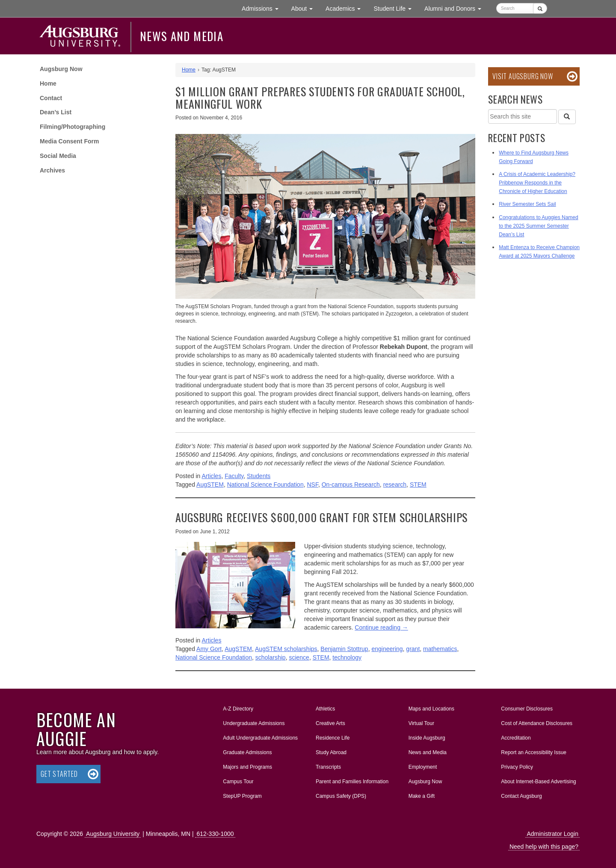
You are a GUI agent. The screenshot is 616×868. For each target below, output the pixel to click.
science (299, 657)
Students (259, 476)
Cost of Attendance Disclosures (537, 723)
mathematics (440, 649)
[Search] (567, 117)
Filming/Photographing (73, 127)
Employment (423, 767)
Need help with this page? (544, 847)
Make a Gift (422, 796)
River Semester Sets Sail (527, 204)
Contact (51, 98)
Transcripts (328, 767)
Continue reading (381, 627)
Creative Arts (330, 723)
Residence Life (333, 738)
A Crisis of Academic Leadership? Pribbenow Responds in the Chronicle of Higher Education (537, 183)
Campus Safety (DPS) (341, 796)
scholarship (271, 657)
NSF (312, 485)
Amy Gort (209, 649)
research (395, 485)
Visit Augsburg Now (523, 76)
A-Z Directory (238, 709)
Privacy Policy (517, 767)
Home (48, 83)
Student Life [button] (396, 8)
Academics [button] (346, 8)
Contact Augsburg (521, 796)
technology (347, 657)
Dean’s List (56, 112)
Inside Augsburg (427, 738)
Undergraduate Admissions (254, 723)
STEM (418, 485)
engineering (387, 649)
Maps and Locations (431, 709)
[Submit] (540, 8)
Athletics (325, 709)
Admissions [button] (263, 8)
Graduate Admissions (247, 752)
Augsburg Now (61, 69)
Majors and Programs (247, 765)
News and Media (182, 36)
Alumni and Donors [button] (456, 8)
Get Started (59, 774)
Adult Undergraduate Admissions (260, 738)
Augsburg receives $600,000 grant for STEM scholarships (321, 517)
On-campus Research (351, 485)
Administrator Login (552, 834)
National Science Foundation (265, 485)
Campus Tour (238, 782)
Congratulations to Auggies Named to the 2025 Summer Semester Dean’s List (538, 226)
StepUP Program (242, 796)
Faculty (234, 476)
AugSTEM (210, 485)
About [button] (305, 10)
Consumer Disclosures (527, 709)
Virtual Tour (421, 723)
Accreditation (516, 738)
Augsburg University (113, 834)
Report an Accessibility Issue (534, 752)
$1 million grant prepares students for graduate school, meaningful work (320, 98)
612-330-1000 (215, 834)
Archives (52, 170)
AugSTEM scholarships (286, 649)
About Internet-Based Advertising (538, 782)
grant (413, 649)
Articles (212, 476)
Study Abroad (331, 752)
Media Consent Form (69, 141)
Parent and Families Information (352, 782)
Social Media (58, 156)
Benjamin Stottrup (344, 649)
